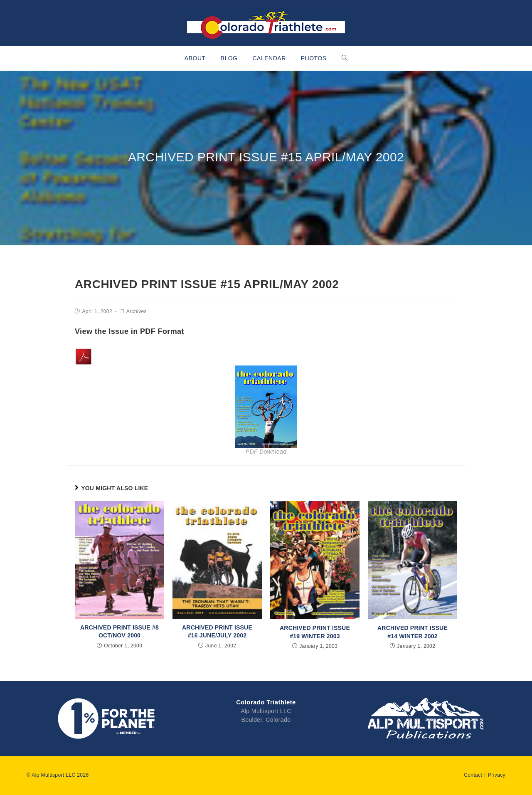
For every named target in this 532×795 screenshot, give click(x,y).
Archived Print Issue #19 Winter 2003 (315, 632)
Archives (137, 311)
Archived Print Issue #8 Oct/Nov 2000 (119, 632)
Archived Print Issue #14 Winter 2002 (413, 632)
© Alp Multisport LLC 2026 (58, 775)
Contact (473, 775)
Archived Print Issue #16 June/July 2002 (217, 632)
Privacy (497, 775)
